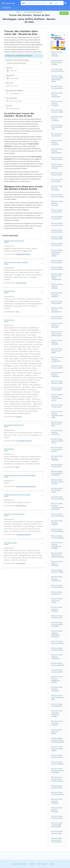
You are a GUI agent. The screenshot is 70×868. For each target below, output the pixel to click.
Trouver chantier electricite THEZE (57, 832)
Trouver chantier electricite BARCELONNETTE (57, 151)
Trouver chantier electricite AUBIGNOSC (57, 458)
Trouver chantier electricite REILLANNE (57, 203)
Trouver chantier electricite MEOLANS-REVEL (58, 697)
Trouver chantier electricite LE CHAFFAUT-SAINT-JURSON (57, 397)
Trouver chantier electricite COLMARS (57, 642)
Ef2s (18, 312)
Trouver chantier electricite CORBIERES (57, 286)
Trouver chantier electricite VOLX (57, 135)
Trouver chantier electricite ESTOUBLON (57, 689)
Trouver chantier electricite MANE (57, 218)
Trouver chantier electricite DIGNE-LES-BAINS (57, 62)
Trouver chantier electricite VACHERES (58, 793)
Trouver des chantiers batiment (33, 12)
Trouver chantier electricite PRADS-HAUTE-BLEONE (57, 825)
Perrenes (19, 417)
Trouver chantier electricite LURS (57, 593)
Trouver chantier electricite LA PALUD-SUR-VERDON (58, 771)
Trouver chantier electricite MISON (57, 302)
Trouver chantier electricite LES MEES (57, 111)
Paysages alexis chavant (23, 254)
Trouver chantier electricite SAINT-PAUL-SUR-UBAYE (57, 840)
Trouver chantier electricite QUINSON (57, 586)
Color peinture (21, 563)
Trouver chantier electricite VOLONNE (57, 196)
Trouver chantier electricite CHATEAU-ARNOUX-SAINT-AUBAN (58, 79)
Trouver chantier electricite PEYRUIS (57, 158)
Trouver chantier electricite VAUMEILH (58, 763)
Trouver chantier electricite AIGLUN (57, 231)
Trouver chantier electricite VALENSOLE (57, 142)
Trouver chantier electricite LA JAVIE (57, 617)
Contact (52, 864)
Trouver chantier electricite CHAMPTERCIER (57, 359)
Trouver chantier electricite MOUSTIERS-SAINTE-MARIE (57, 414)
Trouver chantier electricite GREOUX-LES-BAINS (57, 166)
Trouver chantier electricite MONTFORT (57, 609)
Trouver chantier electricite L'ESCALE (57, 224)
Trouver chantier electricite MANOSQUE (57, 54)
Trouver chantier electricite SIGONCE (57, 671)
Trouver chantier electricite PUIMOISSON (57, 374)
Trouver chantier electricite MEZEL (57, 389)
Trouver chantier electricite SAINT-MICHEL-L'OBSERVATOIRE (57, 277)
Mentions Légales (42, 864)
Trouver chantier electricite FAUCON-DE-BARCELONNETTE (58, 740)
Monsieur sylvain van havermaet (26, 486)
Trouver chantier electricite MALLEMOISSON (57, 310)
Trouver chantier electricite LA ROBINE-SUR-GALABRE (57, 714)
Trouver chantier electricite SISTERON (57, 70)
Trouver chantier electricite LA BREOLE (57, 732)
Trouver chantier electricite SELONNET (58, 664)
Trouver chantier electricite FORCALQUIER (57, 95)
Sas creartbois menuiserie (24, 441)
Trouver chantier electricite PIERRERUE (57, 523)
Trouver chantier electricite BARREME (57, 530)
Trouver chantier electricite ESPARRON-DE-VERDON (57, 680)
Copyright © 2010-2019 (19, 864)
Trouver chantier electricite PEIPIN (57, 244)
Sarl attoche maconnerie (24, 534)
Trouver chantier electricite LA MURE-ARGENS (57, 749)
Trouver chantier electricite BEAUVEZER (57, 801)
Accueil (18, 12)
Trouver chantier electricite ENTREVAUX (57, 342)
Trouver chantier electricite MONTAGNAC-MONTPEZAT (57, 634)
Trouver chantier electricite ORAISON (57, 87)
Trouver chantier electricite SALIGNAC (57, 498)
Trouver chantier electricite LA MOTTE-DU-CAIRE (58, 482)
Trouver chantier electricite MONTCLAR (57, 563)
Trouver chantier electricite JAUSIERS (57, 268)
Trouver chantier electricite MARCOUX (58, 515)
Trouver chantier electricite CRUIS (57, 466)
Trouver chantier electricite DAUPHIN (57, 367)
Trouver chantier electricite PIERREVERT (57, 103)
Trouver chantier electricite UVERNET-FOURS (57, 441)
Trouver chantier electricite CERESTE (57, 238)
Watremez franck (21, 283)
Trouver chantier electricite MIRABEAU (58, 537)
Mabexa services (21, 506)
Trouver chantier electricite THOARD (57, 382)
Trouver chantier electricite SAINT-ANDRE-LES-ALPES (57, 334)
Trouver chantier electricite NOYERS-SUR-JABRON (57, 624)
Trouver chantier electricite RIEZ (57, 180)
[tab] (24, 241)
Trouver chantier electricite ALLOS (57, 406)
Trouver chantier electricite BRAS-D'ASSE (57, 490)
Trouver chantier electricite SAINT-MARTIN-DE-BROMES (58, 555)
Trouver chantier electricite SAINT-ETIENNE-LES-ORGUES (57, 253)
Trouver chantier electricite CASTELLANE (57, 188)
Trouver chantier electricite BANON (57, 261)
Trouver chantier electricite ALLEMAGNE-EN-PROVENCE (57, 545)
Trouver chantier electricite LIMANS (57, 817)
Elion (18, 467)
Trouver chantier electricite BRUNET (57, 705)
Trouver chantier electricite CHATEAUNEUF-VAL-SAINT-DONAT (57, 506)
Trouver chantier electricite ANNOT (57, 317)
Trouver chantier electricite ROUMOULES (57, 432)
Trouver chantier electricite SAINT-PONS (57, 424)
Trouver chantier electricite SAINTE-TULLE (57, 127)
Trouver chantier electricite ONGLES (57, 756)
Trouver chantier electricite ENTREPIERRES (57, 657)
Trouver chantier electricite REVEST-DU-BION (57, 449)
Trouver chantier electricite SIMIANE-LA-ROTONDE (57, 473)
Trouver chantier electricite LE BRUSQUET (57, 295)
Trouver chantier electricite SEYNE (57, 211)
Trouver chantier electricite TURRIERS (57, 571)
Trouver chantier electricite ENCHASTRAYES (57, 579)
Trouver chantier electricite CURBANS (57, 649)
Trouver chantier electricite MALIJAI (57, 174)
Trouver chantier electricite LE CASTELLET (57, 723)
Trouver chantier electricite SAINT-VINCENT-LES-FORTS (57, 779)
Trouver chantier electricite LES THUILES (57, 601)
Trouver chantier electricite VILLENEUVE (57, 119)
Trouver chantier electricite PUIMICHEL (57, 810)
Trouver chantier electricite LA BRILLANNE (57, 325)
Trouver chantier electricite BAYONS (57, 787)
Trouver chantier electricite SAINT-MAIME (57, 351)
